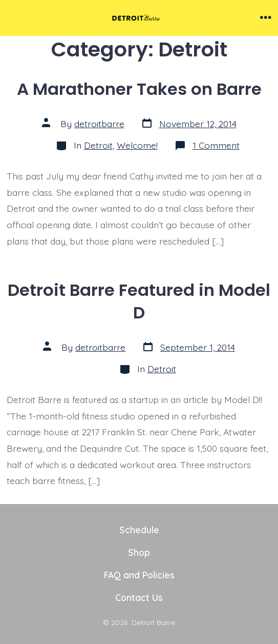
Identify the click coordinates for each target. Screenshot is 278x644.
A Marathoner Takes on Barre (139, 89)
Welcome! (137, 145)
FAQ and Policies (139, 575)
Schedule (139, 530)
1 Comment (216, 145)
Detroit (98, 145)
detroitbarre (99, 124)
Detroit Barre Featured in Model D (139, 301)
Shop (139, 552)
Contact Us (139, 597)
